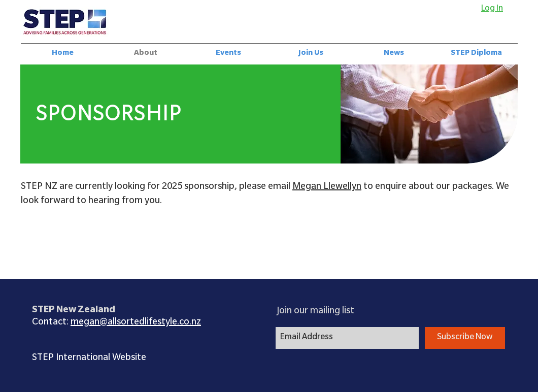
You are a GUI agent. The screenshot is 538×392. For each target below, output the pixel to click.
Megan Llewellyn (327, 187)
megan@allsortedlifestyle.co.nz (136, 323)
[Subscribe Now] (465, 338)
